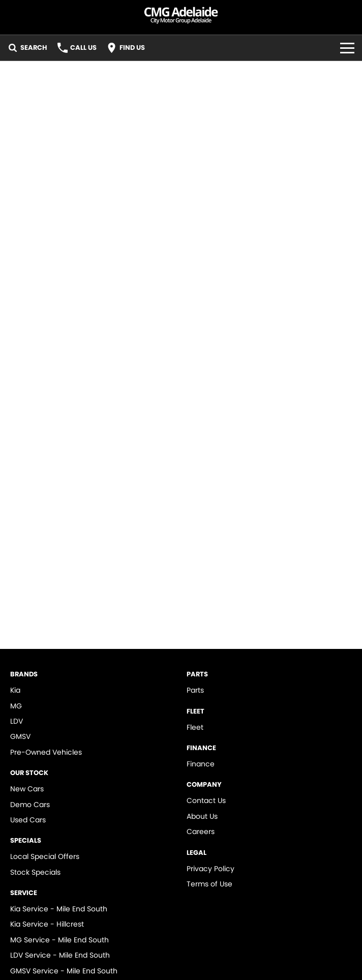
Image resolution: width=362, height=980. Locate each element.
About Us (202, 816)
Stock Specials (35, 872)
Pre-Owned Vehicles (46, 752)
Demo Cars (30, 805)
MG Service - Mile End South (59, 940)
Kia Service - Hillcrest (47, 924)
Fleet (195, 727)
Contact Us (206, 800)
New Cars (27, 789)
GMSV (20, 736)
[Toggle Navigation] (347, 48)
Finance (201, 764)
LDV (17, 721)
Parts (195, 690)
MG (16, 706)
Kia (15, 690)
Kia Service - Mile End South (59, 909)
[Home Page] (181, 13)
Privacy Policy (210, 869)
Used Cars (28, 820)
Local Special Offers (45, 856)
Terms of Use (209, 884)
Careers (201, 831)
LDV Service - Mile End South (60, 955)
